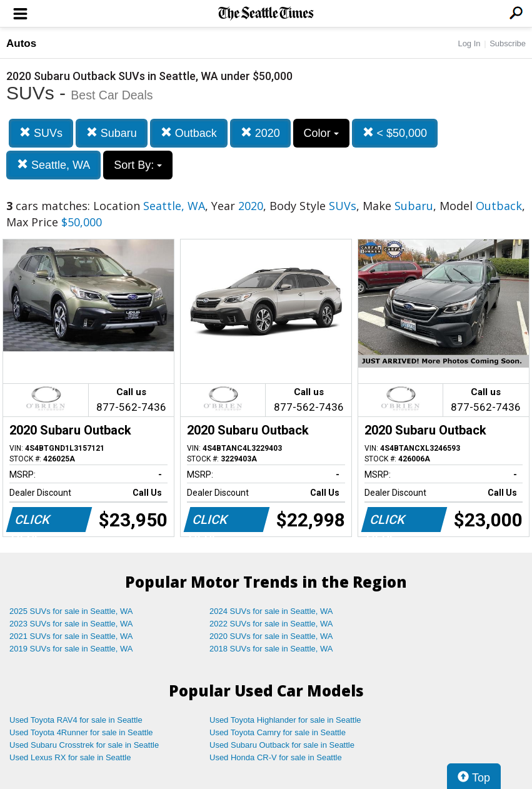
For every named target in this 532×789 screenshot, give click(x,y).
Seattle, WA (53, 165)
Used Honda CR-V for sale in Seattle (276, 757)
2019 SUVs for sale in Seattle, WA (71, 649)
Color (321, 133)
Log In (469, 43)
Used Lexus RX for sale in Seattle (70, 757)
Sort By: (138, 165)
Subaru (112, 133)
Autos (21, 43)
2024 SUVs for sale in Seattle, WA (271, 611)
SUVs (41, 133)
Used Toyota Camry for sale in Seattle (278, 732)
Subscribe (508, 43)
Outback (189, 133)
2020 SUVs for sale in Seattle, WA (271, 636)
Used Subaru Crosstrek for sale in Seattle (84, 745)
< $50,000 (395, 133)
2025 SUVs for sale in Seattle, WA (71, 611)
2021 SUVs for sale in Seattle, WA (71, 636)
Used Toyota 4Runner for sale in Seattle (81, 732)
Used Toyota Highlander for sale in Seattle (285, 720)
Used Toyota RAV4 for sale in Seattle (76, 720)
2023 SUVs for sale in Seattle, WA (71, 624)
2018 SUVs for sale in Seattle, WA (271, 649)
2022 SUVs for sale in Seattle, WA (271, 624)
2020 (260, 133)
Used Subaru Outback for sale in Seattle (282, 745)
